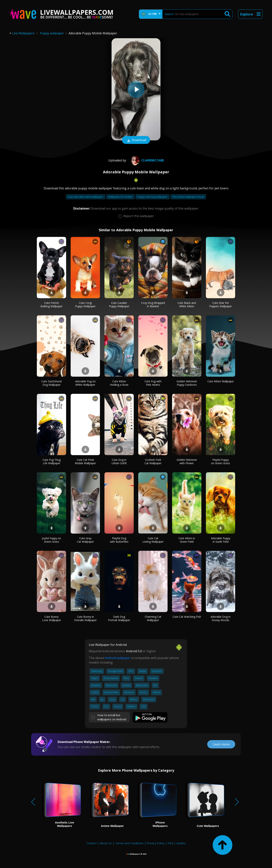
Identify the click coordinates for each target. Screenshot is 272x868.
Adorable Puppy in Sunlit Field (221, 540)
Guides (181, 843)
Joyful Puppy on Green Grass (51, 540)
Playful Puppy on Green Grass (221, 461)
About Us (106, 843)
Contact (92, 843)
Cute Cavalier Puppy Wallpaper (119, 305)
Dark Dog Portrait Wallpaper (119, 618)
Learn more (221, 744)
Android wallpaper (118, 658)
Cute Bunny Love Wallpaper (52, 618)
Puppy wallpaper (52, 33)
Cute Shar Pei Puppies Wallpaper (221, 305)
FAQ (170, 843)
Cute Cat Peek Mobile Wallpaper (85, 461)
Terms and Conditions (129, 843)
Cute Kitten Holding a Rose (119, 383)
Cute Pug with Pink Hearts (153, 383)
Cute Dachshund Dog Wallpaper (51, 383)
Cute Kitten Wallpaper (221, 381)
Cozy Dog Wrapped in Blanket (153, 305)
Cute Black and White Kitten (187, 305)
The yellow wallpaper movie (188, 197)
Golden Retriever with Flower (187, 461)
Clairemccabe (147, 160)
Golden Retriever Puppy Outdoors (187, 383)
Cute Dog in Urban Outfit (119, 461)
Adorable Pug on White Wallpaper (85, 383)
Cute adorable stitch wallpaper (86, 197)
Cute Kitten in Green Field (187, 540)
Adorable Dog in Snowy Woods (221, 618)
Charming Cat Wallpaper (153, 618)
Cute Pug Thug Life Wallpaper (52, 461)
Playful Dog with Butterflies (119, 540)
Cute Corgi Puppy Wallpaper (85, 305)
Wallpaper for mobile (120, 197)
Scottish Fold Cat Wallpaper (153, 461)
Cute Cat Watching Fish (187, 617)
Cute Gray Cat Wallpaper (85, 540)
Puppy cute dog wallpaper (153, 197)
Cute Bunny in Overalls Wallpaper (85, 618)
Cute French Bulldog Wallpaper (51, 305)
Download (136, 140)
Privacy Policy (156, 843)
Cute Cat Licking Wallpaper (153, 540)
